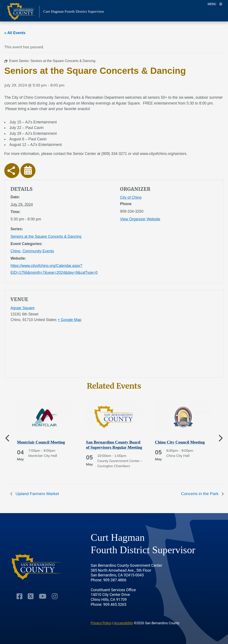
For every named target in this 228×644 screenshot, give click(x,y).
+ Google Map (69, 320)
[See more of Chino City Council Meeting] (183, 442)
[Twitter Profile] (31, 596)
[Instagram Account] (55, 596)
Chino (15, 251)
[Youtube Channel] (43, 596)
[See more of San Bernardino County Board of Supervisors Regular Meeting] (114, 445)
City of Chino (131, 197)
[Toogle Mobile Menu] (215, 4)
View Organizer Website (140, 219)
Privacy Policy (101, 623)
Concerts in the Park (200, 494)
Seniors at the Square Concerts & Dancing (46, 236)
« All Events (15, 33)
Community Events (38, 251)
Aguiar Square (23, 308)
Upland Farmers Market (37, 494)
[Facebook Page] (19, 596)
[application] (169, 335)
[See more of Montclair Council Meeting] (45, 442)
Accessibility (124, 623)
